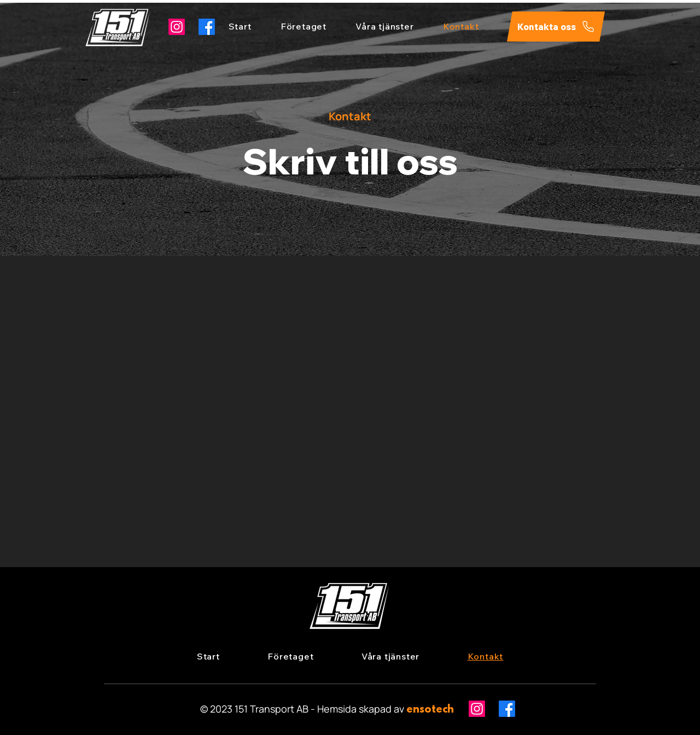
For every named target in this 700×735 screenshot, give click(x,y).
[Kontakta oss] (556, 27)
